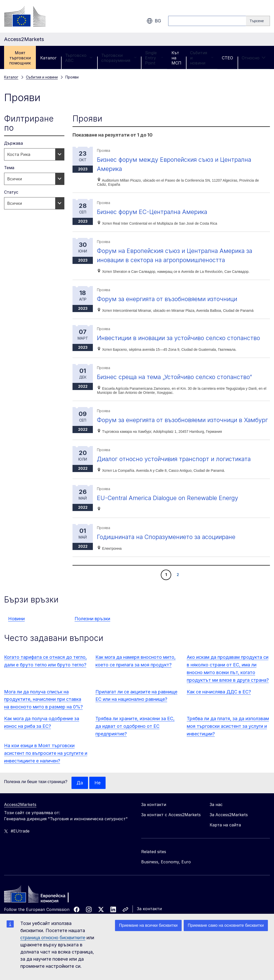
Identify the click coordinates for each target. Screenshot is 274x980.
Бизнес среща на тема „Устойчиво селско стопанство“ (177, 377)
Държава (13, 143)
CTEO (227, 58)
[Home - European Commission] (41, 905)
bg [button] (154, 21)
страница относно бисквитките (53, 938)
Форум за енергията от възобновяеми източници (169, 299)
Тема (9, 168)
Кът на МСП (176, 58)
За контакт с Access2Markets (171, 824)
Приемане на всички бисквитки (148, 925)
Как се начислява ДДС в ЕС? (219, 701)
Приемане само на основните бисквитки (226, 925)
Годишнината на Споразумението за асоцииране (169, 546)
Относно (254, 58)
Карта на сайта (225, 834)
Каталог (48, 58)
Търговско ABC (79, 58)
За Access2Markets (229, 824)
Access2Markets (20, 814)
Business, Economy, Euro (166, 871)
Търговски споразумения (119, 58)
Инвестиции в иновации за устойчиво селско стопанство (181, 338)
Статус (11, 192)
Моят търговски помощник (20, 58)
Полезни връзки (92, 628)
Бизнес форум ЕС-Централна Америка (154, 212)
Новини (16, 628)
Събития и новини (202, 58)
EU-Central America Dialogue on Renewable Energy (170, 507)
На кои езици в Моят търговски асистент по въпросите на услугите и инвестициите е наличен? (46, 762)
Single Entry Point (154, 58)
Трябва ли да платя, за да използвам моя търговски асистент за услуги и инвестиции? (228, 735)
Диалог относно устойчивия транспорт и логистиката (176, 468)
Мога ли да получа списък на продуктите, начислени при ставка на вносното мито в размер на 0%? (43, 709)
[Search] (258, 21)
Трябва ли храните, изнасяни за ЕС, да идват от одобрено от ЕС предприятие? (135, 735)
